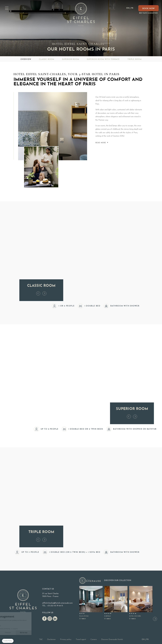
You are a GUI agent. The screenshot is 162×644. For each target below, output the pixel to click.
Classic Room (47, 59)
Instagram (50, 619)
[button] (155, 619)
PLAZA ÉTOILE (91, 603)
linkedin (55, 619)
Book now (148, 9)
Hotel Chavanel (141, 603)
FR (132, 8)
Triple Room (134, 59)
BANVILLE (116, 603)
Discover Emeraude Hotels (112, 640)
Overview (26, 59)
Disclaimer (51, 640)
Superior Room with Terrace (103, 59)
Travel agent (81, 640)
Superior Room (70, 59)
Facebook (44, 619)
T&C (41, 640)
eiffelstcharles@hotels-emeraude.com (32, 8)
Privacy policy (66, 640)
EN (128, 8)
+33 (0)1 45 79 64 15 (24, 8)
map (16, 8)
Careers (94, 640)
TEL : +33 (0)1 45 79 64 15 (53, 606)
